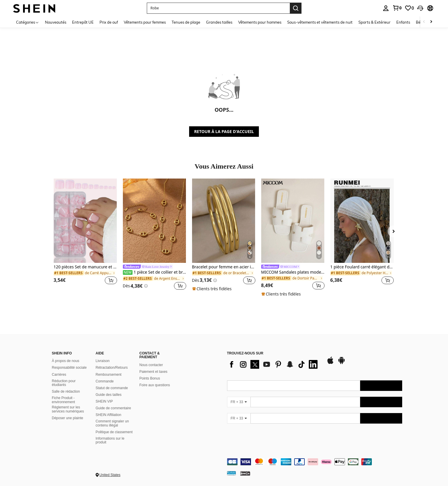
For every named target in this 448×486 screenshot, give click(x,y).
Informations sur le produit (110, 440)
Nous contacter (151, 365)
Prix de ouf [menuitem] (109, 22)
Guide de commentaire (113, 408)
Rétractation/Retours (112, 368)
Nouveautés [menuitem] (56, 22)
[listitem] (85, 235)
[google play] (341, 363)
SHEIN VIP (104, 401)
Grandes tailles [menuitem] (219, 22)
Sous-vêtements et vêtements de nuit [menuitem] (320, 22)
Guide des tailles (109, 395)
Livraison (103, 361)
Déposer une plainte (68, 418)
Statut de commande (112, 388)
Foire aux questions (155, 385)
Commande (105, 381)
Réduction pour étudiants (64, 383)
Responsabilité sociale (69, 368)
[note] (213, 289)
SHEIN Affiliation (109, 415)
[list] (274, 364)
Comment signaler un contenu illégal (112, 423)
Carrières (59, 375)
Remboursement (109, 375)
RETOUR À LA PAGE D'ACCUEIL (224, 131)
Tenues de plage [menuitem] (186, 22)
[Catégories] (28, 22)
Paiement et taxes (154, 372)
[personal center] (386, 8)
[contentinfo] (315, 462)
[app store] (330, 363)
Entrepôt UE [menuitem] (83, 22)
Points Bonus (150, 378)
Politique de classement (114, 432)
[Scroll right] (431, 22)
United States (110, 475)
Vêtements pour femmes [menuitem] (145, 22)
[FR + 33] (239, 402)
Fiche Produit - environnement (63, 400)
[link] (397, 8)
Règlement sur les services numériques (68, 409)
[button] (420, 8)
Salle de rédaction (66, 391)
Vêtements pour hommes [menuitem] (260, 22)
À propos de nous (66, 361)
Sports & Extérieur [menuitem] (374, 22)
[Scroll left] (424, 22)
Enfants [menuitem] (403, 22)
